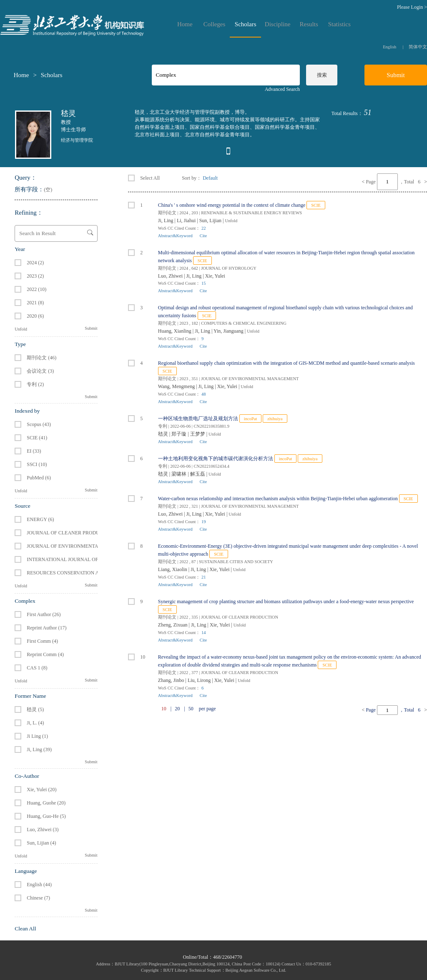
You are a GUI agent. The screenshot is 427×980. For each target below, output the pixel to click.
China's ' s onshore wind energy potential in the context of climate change (232, 205)
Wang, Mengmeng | (178, 386)
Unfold (21, 329)
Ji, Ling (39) (39, 749)
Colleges (215, 24)
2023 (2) (35, 276)
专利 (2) (35, 384)
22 (204, 228)
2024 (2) (35, 263)
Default (210, 178)
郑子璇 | (181, 434)
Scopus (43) (39, 424)
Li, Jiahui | (188, 221)
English (389, 47)
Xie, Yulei (215, 276)
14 (204, 633)
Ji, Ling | (167, 221)
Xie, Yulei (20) (41, 790)
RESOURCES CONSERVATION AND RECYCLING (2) (85, 573)
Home (185, 24)
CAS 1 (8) (37, 668)
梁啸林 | (181, 474)
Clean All (25, 929)
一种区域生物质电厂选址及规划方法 (198, 419)
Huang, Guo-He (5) (46, 816)
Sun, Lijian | (212, 221)
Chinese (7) (38, 898)
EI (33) (34, 451)
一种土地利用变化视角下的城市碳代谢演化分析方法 (216, 459)
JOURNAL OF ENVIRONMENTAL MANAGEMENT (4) (86, 546)
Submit (91, 328)
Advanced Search (282, 89)
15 (204, 283)
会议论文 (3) (40, 371)
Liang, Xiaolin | (174, 569)
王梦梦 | (199, 434)
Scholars (246, 24)
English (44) (39, 885)
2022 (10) (36, 289)
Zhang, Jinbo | (173, 680)
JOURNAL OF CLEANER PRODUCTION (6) (74, 533)
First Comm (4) (42, 641)
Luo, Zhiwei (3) (43, 830)
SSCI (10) (37, 464)
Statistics (339, 24)
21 (204, 577)
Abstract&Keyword (175, 236)
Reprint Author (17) (46, 628)
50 (191, 709)
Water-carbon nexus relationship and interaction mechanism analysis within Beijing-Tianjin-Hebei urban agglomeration (278, 499)
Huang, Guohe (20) (46, 803)
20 (177, 709)
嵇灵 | (165, 434)
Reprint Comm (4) (45, 654)
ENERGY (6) (40, 519)
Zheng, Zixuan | (175, 625)
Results (309, 24)
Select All (144, 178)
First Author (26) (44, 614)
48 (204, 394)
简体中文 (418, 47)
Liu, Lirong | (201, 680)
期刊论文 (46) (41, 358)
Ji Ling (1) (37, 736)
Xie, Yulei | (229, 386)
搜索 (322, 75)
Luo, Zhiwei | (172, 276)
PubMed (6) (39, 478)
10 (137, 657)
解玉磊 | (199, 474)
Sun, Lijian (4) (41, 843)
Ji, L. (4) (35, 723)
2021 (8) (35, 303)
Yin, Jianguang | (230, 331)
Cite (203, 236)
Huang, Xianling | (176, 331)
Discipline (278, 24)
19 (204, 522)
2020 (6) (35, 316)
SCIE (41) (37, 438)
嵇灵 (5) (35, 709)
